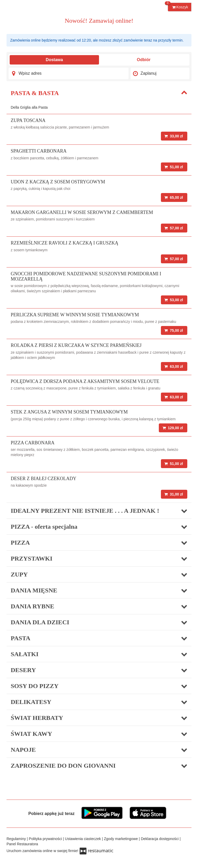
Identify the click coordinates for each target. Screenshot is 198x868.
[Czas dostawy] (160, 73)
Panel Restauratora (22, 844)
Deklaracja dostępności (160, 839)
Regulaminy (17, 839)
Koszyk (178, 6)
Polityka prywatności (46, 839)
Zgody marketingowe (121, 839)
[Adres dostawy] (69, 73)
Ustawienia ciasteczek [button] (84, 839)
